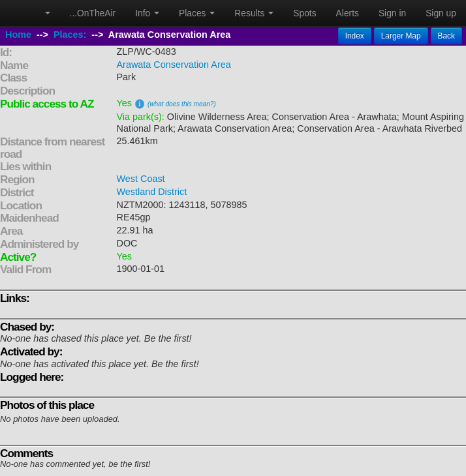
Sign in (392, 13)
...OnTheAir (93, 13)
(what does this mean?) (182, 104)
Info (147, 13)
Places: (70, 35)
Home (18, 35)
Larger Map (401, 36)
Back (446, 36)
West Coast (141, 179)
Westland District (152, 192)
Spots (304, 13)
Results (254, 13)
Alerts (348, 13)
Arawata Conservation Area (174, 65)
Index (355, 36)
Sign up (441, 13)
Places (197, 13)
